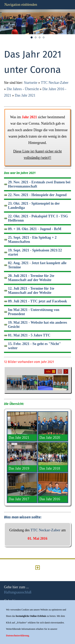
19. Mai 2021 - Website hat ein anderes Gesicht (37, 325)
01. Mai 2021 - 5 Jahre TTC (29, 335)
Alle (48, 371)
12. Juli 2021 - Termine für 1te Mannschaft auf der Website (31, 291)
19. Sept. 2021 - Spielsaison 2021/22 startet (35, 252)
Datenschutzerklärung (20, 620)
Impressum (12, 606)
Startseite (31, 83)
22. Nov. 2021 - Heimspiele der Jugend (37, 195)
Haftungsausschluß (18, 592)
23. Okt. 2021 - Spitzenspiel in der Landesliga (34, 206)
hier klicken (12, 633)
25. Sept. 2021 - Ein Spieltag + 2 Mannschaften (32, 240)
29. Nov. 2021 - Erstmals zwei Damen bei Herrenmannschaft (39, 184)
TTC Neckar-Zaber (55, 83)
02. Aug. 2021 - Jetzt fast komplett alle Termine (37, 265)
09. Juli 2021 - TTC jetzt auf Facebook (37, 301)
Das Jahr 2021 (25, 95)
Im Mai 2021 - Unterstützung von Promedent (34, 312)
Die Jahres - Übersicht (23, 89)
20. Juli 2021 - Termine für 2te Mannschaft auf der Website (31, 278)
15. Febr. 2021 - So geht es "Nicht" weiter (34, 346)
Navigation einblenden (21, 5)
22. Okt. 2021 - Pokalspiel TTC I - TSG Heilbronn (38, 218)
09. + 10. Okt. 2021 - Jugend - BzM (35, 229)
